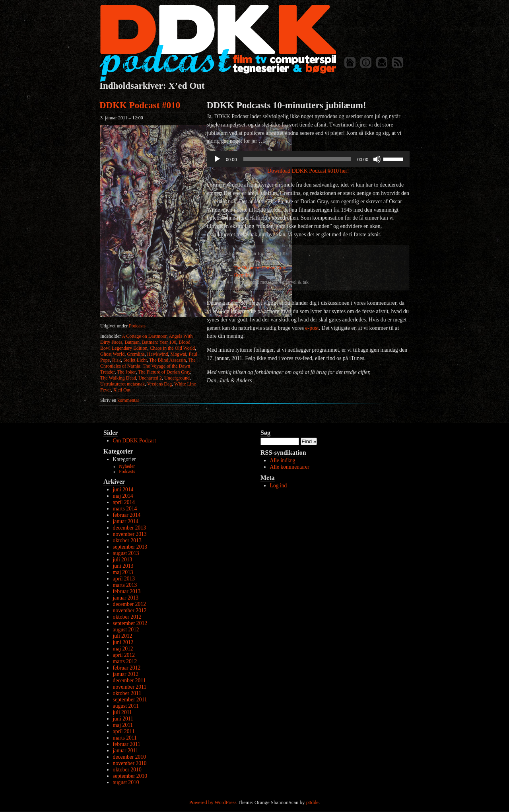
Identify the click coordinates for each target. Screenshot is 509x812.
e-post (312, 328)
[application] (308, 159)
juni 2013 (123, 566)
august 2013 (126, 553)
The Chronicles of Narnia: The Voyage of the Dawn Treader (148, 366)
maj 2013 (123, 572)
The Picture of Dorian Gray (164, 372)
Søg (265, 433)
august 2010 (126, 782)
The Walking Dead (118, 378)
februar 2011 (127, 744)
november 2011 (130, 687)
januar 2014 (126, 521)
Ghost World (112, 354)
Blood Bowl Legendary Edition (145, 345)
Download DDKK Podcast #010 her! (308, 171)
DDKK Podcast (218, 43)
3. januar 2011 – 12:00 (122, 118)
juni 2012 (123, 642)
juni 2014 (123, 490)
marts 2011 (125, 738)
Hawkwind (158, 354)
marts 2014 (125, 509)
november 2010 (130, 763)
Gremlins (136, 354)
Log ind (279, 486)
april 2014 (124, 502)
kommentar (120, 400)
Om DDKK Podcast (135, 441)
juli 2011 (122, 712)
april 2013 (124, 579)
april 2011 (124, 731)
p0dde (312, 802)
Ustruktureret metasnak (122, 384)
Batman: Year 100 (159, 342)
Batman (132, 342)
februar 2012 (127, 668)
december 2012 (129, 604)
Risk (117, 360)
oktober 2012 (127, 617)
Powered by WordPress (213, 802)
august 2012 (126, 630)
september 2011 (130, 700)
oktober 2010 (127, 770)
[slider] (297, 159)
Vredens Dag (159, 384)
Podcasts (137, 326)
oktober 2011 (127, 693)
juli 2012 (123, 636)
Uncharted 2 (150, 378)
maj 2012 (123, 649)
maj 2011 (123, 725)
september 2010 (130, 776)
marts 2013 (125, 585)
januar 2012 (126, 674)
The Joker (126, 372)
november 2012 (130, 610)
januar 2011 (126, 751)
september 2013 (130, 547)
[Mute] (377, 159)
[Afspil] (217, 159)
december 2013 (129, 528)
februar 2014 (127, 515)
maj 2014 (123, 496)
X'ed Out (122, 390)
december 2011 (129, 681)
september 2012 (130, 623)
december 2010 (129, 757)
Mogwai (179, 354)
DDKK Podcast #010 (140, 105)
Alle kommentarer (290, 467)
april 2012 (124, 655)
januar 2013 (126, 598)
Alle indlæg (283, 461)
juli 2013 (123, 560)
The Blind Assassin (168, 360)
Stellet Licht (135, 360)
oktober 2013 (127, 540)
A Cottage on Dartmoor (144, 336)
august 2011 (126, 706)
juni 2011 (123, 719)
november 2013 (130, 534)
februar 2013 (127, 591)
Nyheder (127, 466)
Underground (177, 378)
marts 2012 (125, 661)
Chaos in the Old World (172, 348)
